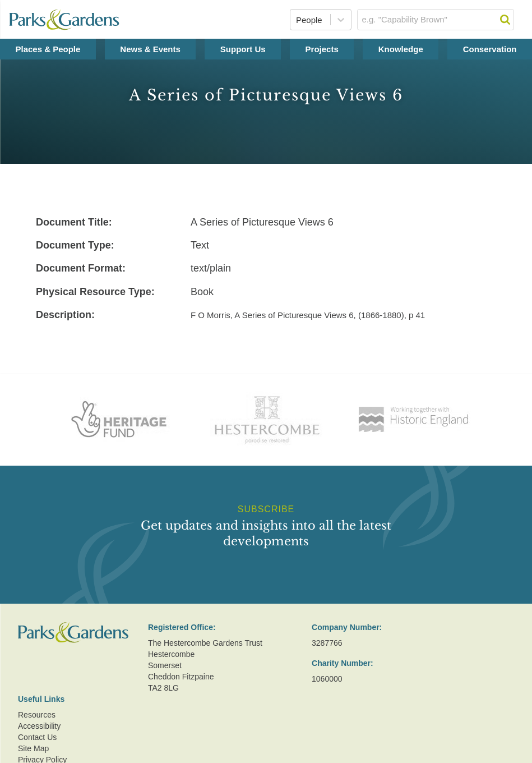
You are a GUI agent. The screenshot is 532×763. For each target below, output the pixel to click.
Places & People (48, 49)
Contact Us (37, 737)
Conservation (490, 49)
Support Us (243, 49)
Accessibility (39, 726)
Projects (322, 49)
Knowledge (401, 49)
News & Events (150, 49)
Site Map (33, 748)
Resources (37, 715)
